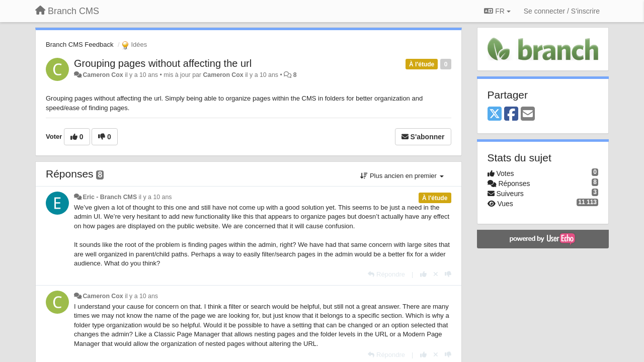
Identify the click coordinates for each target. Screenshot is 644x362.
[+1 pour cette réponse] (423, 274)
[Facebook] (511, 114)
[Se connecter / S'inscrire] (562, 11)
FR (497, 11)
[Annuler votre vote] (436, 274)
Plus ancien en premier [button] (402, 176)
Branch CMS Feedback (79, 44)
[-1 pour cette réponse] (448, 274)
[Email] (528, 114)
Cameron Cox (103, 75)
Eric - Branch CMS (110, 197)
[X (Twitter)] (495, 114)
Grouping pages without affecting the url (163, 63)
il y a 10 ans (155, 197)
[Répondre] (386, 274)
